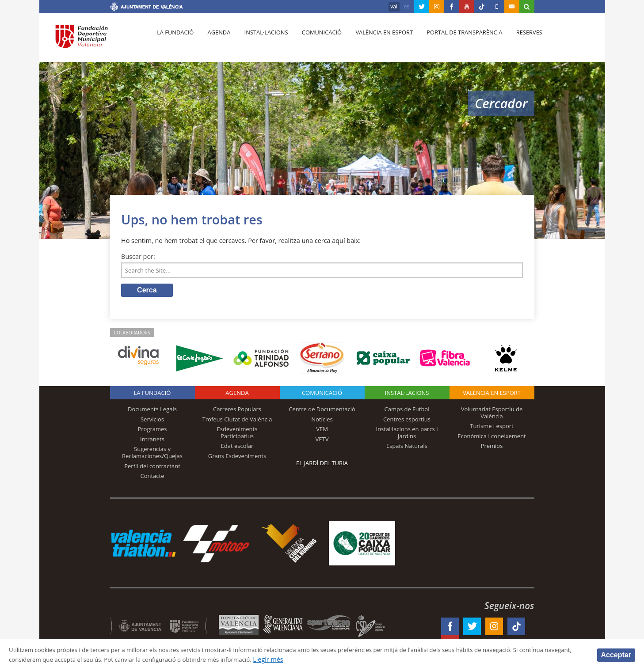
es (407, 7)
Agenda (216, 40)
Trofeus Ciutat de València (237, 421)
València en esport (375, 40)
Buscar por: (138, 256)
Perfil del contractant (152, 467)
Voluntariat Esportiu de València (492, 414)
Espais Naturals (407, 447)
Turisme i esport (492, 428)
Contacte (152, 478)
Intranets (152, 441)
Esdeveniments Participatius (237, 434)
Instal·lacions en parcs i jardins (407, 434)
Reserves (517, 40)
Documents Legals (152, 411)
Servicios (152, 421)
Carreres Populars (237, 411)
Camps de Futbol (407, 411)
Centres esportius (407, 421)
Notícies (322, 421)
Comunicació (315, 40)
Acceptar (616, 654)
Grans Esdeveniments (237, 458)
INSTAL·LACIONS (407, 394)
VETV (322, 441)
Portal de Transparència (454, 40)
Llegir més (348, 659)
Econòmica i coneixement (492, 438)
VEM (322, 431)
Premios (492, 447)
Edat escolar (237, 447)
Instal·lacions (261, 40)
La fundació (175, 40)
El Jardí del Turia (322, 465)
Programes (152, 431)
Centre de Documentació (322, 411)
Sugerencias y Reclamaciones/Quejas (152, 454)
